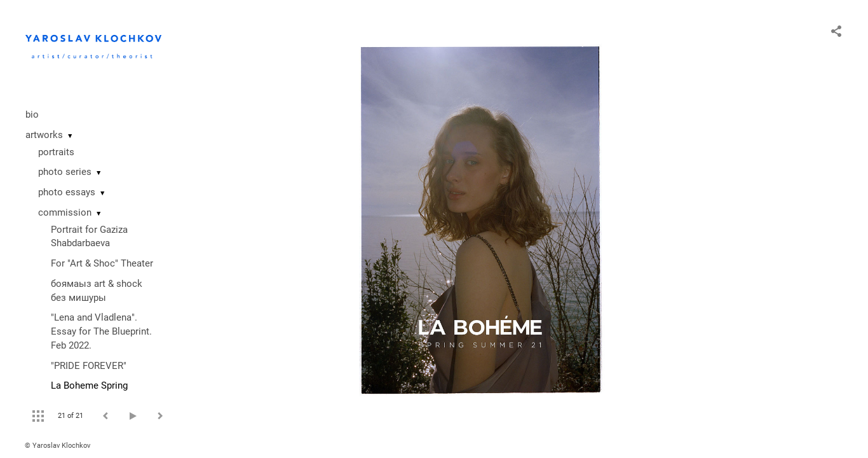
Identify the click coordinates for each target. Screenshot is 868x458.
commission (65, 212)
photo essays (67, 192)
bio (32, 114)
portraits (56, 152)
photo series (65, 172)
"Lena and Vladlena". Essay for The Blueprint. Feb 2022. (101, 331)
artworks (44, 135)
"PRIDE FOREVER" (89, 366)
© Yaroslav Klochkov (58, 446)
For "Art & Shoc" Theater (102, 263)
